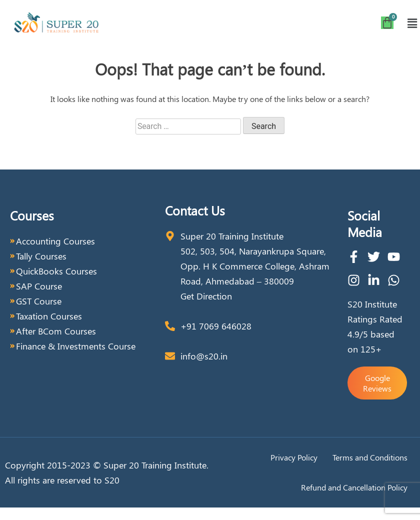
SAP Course (39, 286)
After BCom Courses (56, 331)
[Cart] (387, 23)
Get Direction (206, 296)
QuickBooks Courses (56, 271)
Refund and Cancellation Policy (354, 487)
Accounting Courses (55, 241)
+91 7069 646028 (216, 326)
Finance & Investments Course (76, 346)
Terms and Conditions (370, 457)
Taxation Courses (49, 316)
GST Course (39, 301)
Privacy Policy (294, 457)
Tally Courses (41, 256)
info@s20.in (204, 356)
